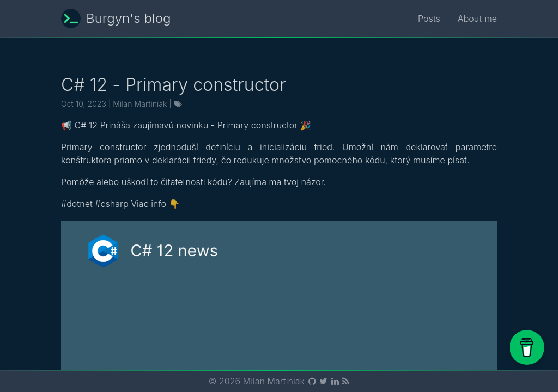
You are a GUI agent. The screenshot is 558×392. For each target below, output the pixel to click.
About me (477, 19)
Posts (429, 19)
